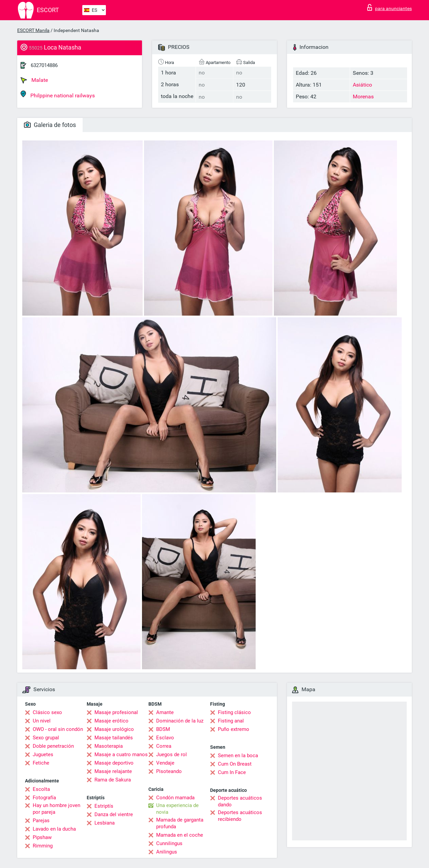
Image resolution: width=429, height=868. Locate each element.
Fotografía (44, 798)
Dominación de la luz (180, 721)
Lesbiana (105, 823)
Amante (165, 712)
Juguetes (43, 754)
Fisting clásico (234, 712)
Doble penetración (53, 746)
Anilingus (167, 852)
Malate (34, 80)
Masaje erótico (111, 721)
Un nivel (42, 721)
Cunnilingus (169, 843)
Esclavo (165, 738)
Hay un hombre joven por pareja (56, 809)
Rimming (43, 846)
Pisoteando (169, 771)
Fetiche (41, 763)
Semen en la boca (238, 756)
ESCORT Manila (33, 30)
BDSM (163, 729)
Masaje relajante (113, 771)
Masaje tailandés (114, 738)
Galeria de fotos (50, 125)
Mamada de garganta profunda (180, 823)
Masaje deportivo (114, 763)
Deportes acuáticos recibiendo (240, 816)
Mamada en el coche (180, 835)
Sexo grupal (46, 738)
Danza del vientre (114, 814)
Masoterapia (109, 746)
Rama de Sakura (113, 780)
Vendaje (165, 763)
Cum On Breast (235, 764)
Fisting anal (231, 721)
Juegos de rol (171, 754)
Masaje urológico (114, 729)
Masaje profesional (116, 712)
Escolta (41, 789)
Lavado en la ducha (54, 829)
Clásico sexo (47, 712)
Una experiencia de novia (177, 809)
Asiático (362, 85)
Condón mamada (175, 798)
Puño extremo (234, 729)
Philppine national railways (58, 94)
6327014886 (44, 65)
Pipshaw (42, 837)
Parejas (41, 821)
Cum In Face (232, 772)
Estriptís (104, 806)
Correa (164, 746)
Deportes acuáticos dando (240, 801)
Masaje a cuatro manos (121, 754)
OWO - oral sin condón (58, 729)
